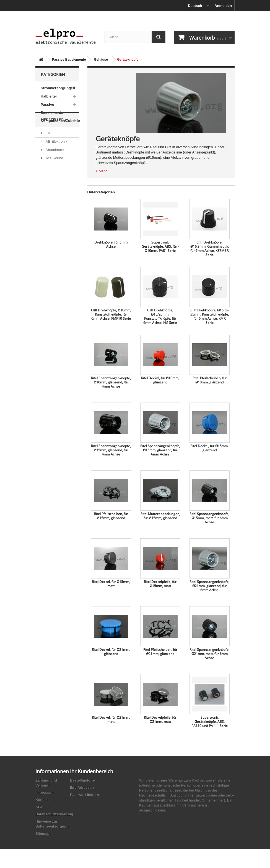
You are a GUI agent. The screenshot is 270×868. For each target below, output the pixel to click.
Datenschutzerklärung (54, 814)
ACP (49, 190)
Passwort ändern (85, 795)
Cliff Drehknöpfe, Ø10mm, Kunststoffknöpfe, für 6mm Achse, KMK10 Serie (111, 314)
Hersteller (52, 141)
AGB (39, 807)
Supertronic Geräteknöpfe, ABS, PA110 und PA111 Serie (210, 722)
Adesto (51, 199)
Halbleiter (49, 96)
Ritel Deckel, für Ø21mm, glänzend (111, 652)
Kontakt (42, 800)
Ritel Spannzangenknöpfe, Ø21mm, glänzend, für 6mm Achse (209, 586)
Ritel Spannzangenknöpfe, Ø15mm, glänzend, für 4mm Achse (111, 450)
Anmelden (223, 6)
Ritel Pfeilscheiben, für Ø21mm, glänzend (160, 652)
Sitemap (42, 834)
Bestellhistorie (82, 780)
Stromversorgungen (58, 88)
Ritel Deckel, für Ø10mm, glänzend (160, 380)
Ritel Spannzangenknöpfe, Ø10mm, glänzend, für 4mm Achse (111, 382)
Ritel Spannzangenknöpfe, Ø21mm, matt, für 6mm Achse (209, 654)
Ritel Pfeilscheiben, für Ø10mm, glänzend (210, 380)
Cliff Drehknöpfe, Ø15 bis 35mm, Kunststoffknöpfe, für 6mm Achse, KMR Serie (210, 316)
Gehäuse (101, 60)
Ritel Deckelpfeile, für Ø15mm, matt (160, 584)
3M (48, 152)
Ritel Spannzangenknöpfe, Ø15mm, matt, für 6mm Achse (209, 518)
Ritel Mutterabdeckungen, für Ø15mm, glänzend (160, 516)
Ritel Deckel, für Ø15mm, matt (111, 584)
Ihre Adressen (82, 788)
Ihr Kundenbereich (92, 771)
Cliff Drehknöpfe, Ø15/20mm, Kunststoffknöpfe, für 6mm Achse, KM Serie (160, 316)
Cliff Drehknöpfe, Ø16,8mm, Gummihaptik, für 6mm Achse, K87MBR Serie (210, 249)
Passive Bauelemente (69, 60)
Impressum (45, 793)
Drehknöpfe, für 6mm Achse (111, 244)
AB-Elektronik (56, 161)
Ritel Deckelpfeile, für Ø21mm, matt (160, 720)
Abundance (54, 169)
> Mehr (101, 171)
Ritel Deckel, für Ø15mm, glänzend (209, 448)
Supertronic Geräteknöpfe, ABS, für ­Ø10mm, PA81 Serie (160, 246)
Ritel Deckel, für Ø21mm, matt (111, 720)
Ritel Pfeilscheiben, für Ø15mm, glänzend (111, 516)
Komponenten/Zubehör (60, 121)
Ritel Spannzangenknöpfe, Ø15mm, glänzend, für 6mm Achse (160, 450)
